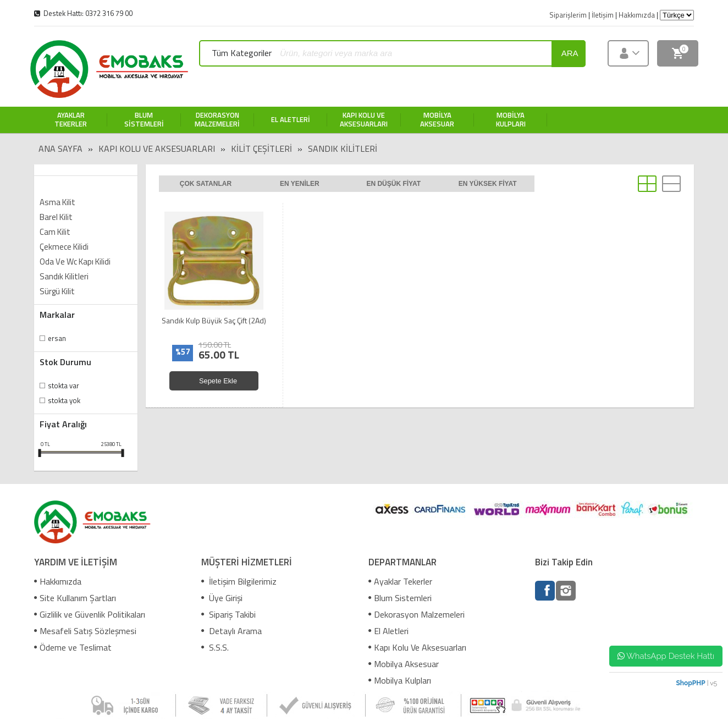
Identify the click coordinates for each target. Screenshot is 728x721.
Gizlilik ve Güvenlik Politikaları (90, 614)
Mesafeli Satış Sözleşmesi (85, 631)
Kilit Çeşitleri (261, 148)
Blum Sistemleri (400, 598)
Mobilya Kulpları (400, 680)
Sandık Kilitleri (343, 148)
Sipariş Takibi (228, 614)
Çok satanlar (206, 184)
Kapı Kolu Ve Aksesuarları (157, 148)
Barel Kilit (56, 217)
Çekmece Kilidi (64, 247)
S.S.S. (215, 647)
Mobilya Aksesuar (404, 664)
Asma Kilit (57, 202)
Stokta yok (64, 400)
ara (570, 53)
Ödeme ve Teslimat (73, 647)
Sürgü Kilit (57, 291)
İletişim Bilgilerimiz (239, 581)
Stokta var (64, 386)
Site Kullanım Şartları (75, 598)
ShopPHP (690, 683)
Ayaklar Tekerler (400, 581)
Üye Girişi (222, 598)
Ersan (57, 338)
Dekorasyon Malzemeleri (417, 614)
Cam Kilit (55, 232)
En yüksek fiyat (488, 184)
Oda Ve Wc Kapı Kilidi (75, 262)
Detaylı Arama (231, 631)
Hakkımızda (58, 581)
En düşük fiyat (393, 184)
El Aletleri (388, 631)
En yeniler (300, 184)
